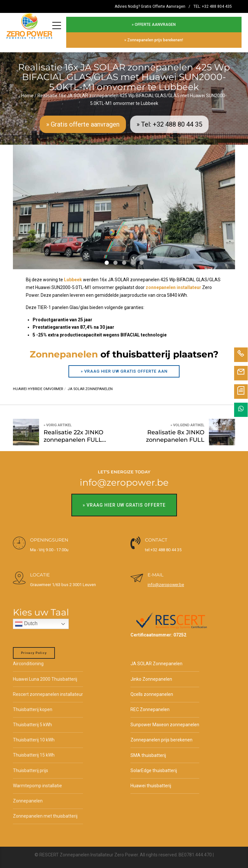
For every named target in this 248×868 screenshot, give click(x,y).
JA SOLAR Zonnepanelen (156, 659)
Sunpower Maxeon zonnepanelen (165, 720)
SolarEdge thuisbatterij (154, 766)
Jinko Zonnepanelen (151, 675)
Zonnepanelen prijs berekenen (161, 736)
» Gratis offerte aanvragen (83, 120)
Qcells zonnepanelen (152, 690)
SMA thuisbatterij (148, 751)
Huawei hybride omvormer (38, 385)
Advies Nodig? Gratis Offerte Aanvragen (150, 6)
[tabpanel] (124, 203)
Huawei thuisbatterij (151, 781)
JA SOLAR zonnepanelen (90, 385)
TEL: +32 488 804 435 (213, 6)
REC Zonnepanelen (150, 705)
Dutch (26, 620)
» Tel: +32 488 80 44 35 (169, 120)
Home (27, 91)
